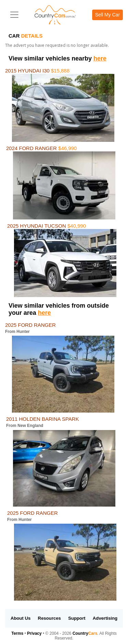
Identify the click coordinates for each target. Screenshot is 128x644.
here (100, 58)
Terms (17, 633)
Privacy (34, 633)
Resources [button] (49, 618)
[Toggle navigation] (14, 15)
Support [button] (77, 618)
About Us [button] (21, 618)
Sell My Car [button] (108, 15)
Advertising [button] (105, 618)
